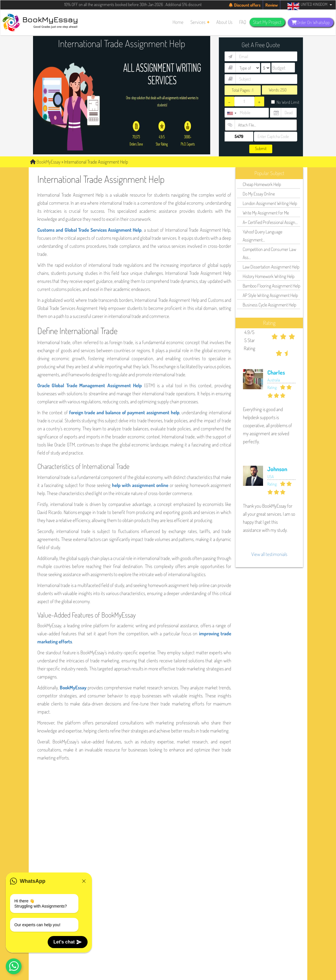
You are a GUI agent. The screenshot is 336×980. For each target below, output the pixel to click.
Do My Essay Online (259, 194)
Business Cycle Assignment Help (269, 305)
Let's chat (68, 942)
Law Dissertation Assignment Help (271, 267)
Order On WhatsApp (311, 22)
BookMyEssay (45, 162)
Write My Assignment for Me (266, 213)
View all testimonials (269, 554)
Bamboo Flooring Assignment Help (271, 286)
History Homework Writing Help (269, 276)
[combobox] (231, 113)
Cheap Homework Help (262, 184)
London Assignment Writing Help (270, 203)
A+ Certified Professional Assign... (270, 222)
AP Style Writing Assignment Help (270, 295)
